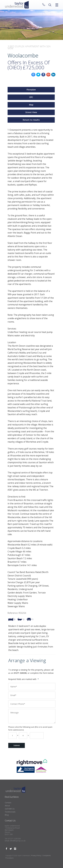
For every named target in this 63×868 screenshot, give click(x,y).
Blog (7, 815)
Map (31, 105)
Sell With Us (10, 809)
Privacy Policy (36, 855)
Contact (8, 803)
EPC (31, 97)
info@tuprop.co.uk (18, 841)
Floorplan (31, 90)
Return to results (31, 120)
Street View (31, 112)
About (7, 806)
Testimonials (10, 812)
